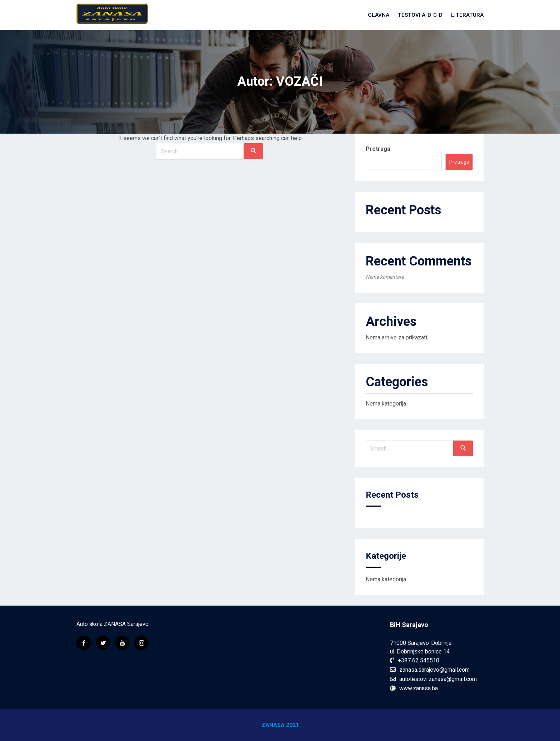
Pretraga (378, 149)
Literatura (467, 15)
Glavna (379, 15)
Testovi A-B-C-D (420, 15)
